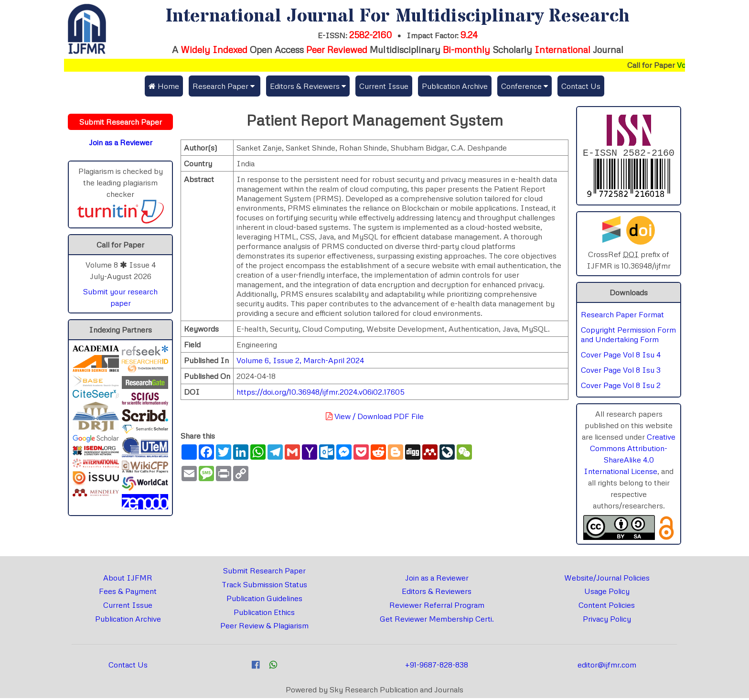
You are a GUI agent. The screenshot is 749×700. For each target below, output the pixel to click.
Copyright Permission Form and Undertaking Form (628, 336)
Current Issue (384, 86)
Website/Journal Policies (607, 580)
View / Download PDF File (375, 416)
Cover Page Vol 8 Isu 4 (621, 356)
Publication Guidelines (264, 600)
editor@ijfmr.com (607, 667)
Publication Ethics (264, 614)
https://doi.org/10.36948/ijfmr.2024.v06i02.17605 (321, 392)
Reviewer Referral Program (437, 607)
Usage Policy (607, 593)
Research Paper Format (622, 316)
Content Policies (607, 607)
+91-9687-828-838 (437, 667)
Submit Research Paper (264, 572)
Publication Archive (455, 86)
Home (164, 86)
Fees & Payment (128, 593)
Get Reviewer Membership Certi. (437, 621)
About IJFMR (128, 580)
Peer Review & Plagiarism (264, 627)
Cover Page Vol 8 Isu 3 (621, 372)
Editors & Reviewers (437, 593)
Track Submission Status (264, 586)
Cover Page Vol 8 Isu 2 (621, 387)
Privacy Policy (607, 621)
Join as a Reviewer (437, 580)
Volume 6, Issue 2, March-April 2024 (300, 360)
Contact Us (581, 86)
